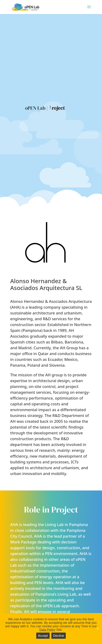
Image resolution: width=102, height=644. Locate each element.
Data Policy (47, 630)
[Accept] (98, 629)
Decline (59, 636)
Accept (43, 636)
